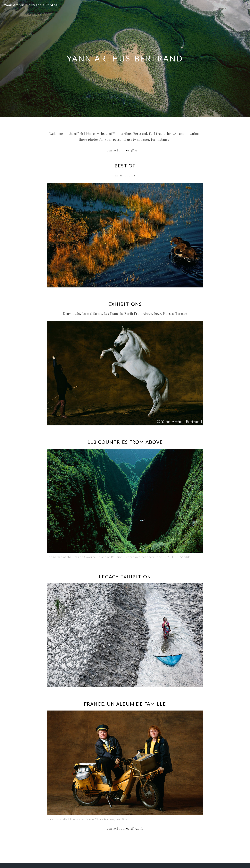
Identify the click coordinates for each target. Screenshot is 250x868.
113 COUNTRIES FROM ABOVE (125, 442)
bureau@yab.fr (132, 150)
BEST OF (125, 166)
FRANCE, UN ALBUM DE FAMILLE (125, 704)
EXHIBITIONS (125, 304)
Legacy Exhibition (125, 577)
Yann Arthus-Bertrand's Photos (31, 5)
